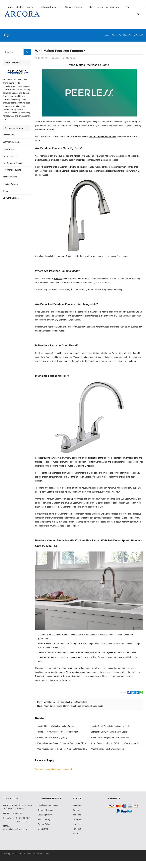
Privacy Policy (44, 819)
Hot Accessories (10, 156)
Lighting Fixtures (10, 184)
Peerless (58, 279)
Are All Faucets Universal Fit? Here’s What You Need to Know (118, 743)
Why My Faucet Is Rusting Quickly (52, 738)
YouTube (77, 815)
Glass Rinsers (9, 149)
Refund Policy (44, 824)
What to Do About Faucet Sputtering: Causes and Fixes (61, 743)
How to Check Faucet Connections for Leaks (110, 726)
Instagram (77, 819)
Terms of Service (45, 810)
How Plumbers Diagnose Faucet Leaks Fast (110, 738)
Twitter (76, 810)
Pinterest (77, 829)
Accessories (8, 135)
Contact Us (43, 829)
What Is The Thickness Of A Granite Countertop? (66, 702)
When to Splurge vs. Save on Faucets (107, 749)
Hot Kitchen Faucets (12, 170)
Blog (6, 35)
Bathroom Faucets (11, 142)
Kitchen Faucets (10, 177)
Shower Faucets (10, 198)
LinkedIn (77, 824)
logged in (51, 769)
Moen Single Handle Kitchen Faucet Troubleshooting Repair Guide (73, 706)
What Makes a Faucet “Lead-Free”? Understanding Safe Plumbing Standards (71, 749)
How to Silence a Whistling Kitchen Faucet (56, 726)
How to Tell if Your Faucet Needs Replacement (57, 732)
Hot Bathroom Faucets (13, 163)
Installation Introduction (48, 805)
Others (6, 191)
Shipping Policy (45, 815)
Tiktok (76, 834)
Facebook (77, 805)
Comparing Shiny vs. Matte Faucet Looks (109, 732)
